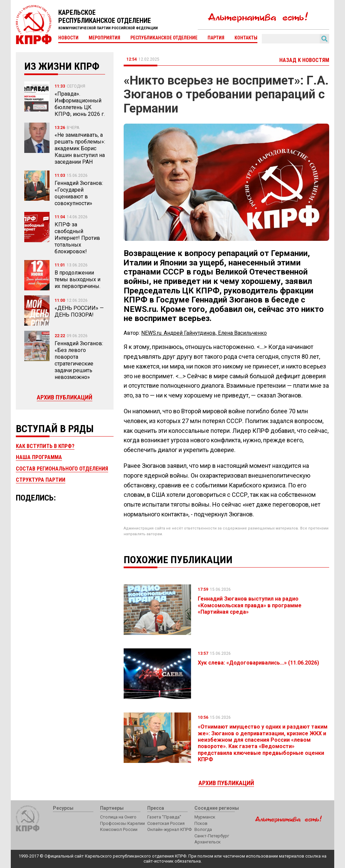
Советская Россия (166, 823)
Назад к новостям (304, 60)
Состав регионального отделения (62, 469)
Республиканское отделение (164, 38)
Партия (216, 38)
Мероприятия (104, 38)
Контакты (246, 38)
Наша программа (39, 457)
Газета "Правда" (164, 817)
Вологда (203, 829)
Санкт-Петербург (212, 836)
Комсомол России (119, 829)
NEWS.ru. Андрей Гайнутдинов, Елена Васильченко (204, 333)
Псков (201, 823)
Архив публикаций (65, 397)
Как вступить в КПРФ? (45, 446)
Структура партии (41, 480)
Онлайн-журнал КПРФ (169, 829)
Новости (68, 38)
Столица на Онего (118, 817)
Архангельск (208, 842)
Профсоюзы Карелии (122, 823)
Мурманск (205, 817)
